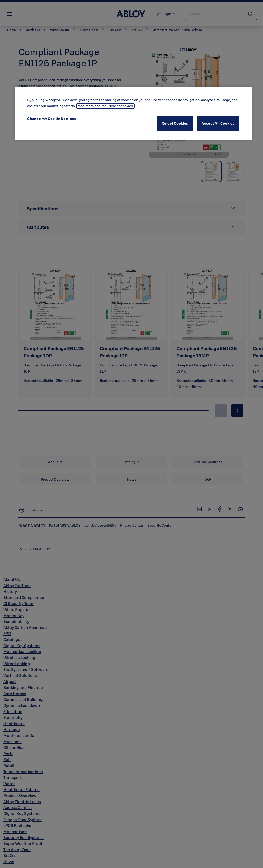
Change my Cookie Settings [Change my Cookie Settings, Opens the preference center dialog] (52, 119)
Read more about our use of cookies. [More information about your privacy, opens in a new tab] (105, 106)
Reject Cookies (175, 123)
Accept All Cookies (218, 123)
